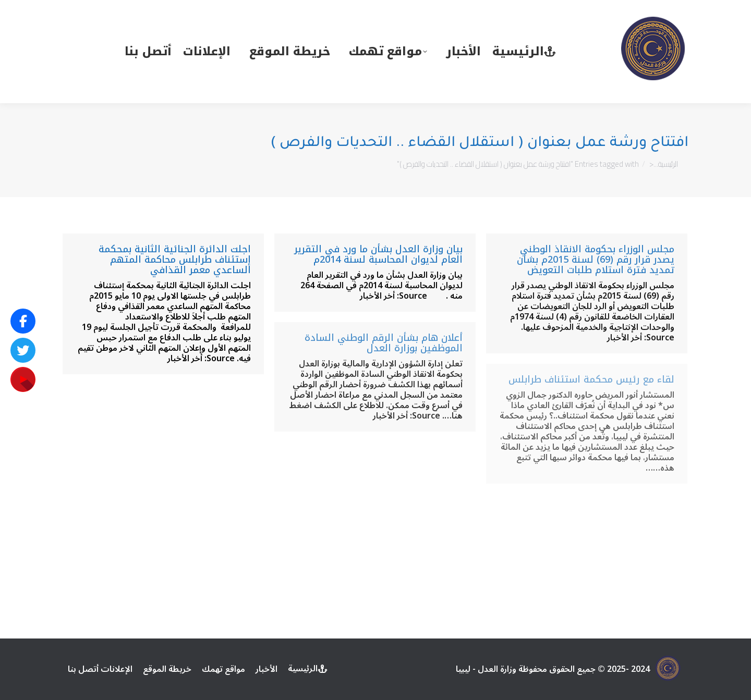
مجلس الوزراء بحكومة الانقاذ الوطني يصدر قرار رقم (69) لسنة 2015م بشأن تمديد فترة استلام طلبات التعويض (596, 260)
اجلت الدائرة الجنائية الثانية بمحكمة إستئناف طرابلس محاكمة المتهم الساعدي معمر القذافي (175, 260)
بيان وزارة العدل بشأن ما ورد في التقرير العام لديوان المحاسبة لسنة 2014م (378, 254)
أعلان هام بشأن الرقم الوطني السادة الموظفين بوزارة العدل (384, 343)
